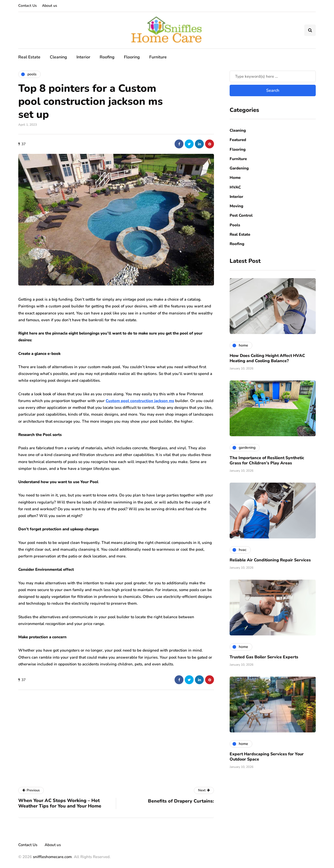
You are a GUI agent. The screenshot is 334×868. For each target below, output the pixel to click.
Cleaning (58, 57)
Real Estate (29, 57)
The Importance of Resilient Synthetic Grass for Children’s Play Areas (267, 460)
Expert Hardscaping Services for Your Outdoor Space (267, 757)
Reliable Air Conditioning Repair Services (270, 560)
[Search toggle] (310, 30)
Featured (238, 140)
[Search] (273, 76)
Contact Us (28, 6)
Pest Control (241, 215)
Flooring (132, 57)
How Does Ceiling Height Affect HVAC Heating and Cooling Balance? (267, 358)
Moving (236, 206)
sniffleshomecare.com (52, 857)
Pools (235, 225)
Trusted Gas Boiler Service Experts (264, 657)
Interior (83, 57)
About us (50, 6)
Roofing (107, 57)
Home (235, 178)
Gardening (239, 168)
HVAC (235, 187)
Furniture (158, 57)
